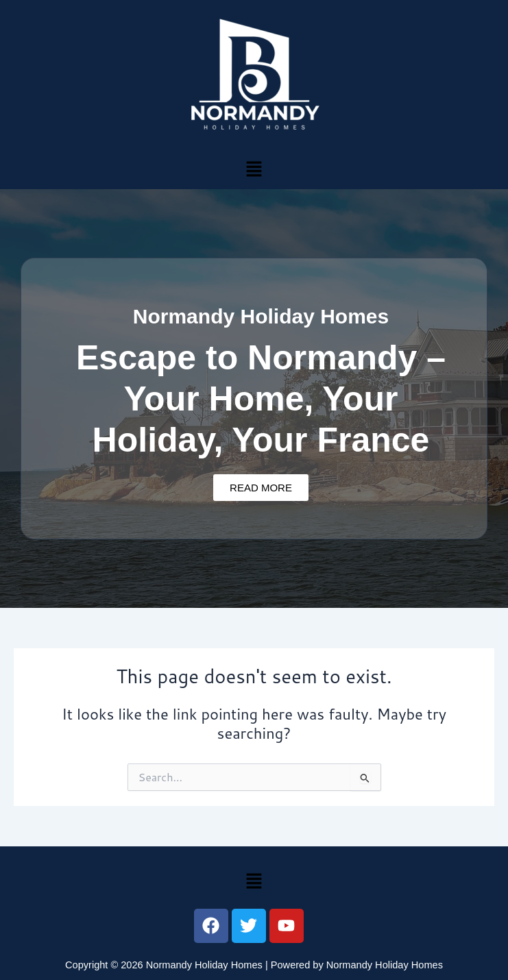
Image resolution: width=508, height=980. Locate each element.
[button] (254, 168)
